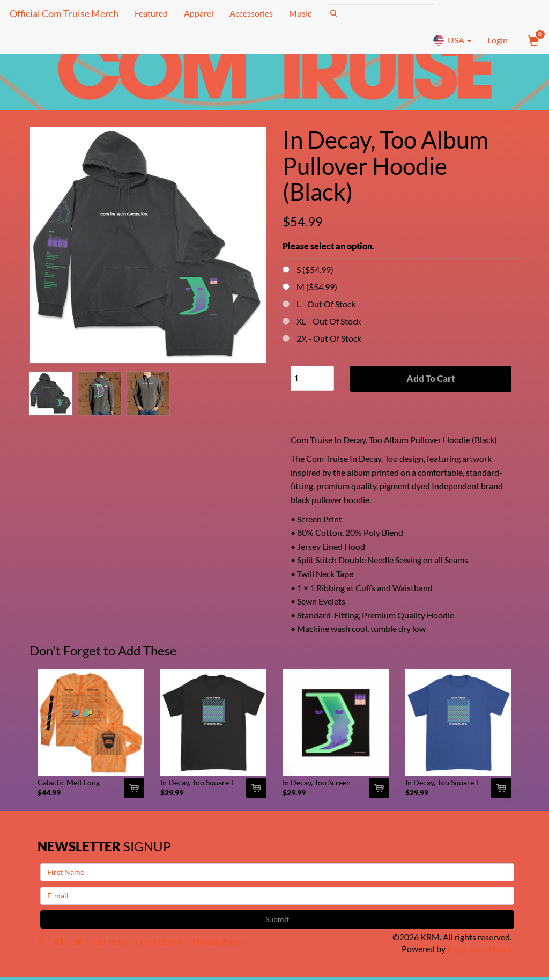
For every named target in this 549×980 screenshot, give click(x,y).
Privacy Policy (231, 945)
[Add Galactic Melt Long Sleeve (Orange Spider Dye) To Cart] (134, 791)
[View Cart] (532, 40)
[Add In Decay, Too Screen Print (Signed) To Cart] (379, 791)
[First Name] (277, 875)
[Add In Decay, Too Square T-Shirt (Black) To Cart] (256, 791)
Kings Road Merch (478, 952)
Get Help (116, 945)
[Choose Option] (286, 270)
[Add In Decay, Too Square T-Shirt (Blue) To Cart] (501, 791)
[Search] (380, 13)
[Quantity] (312, 378)
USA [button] (452, 40)
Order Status (169, 945)
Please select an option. (328, 246)
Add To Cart (431, 379)
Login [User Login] (498, 40)
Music (299, 13)
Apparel (197, 13)
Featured (150, 13)
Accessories (250, 13)
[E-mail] (277, 898)
